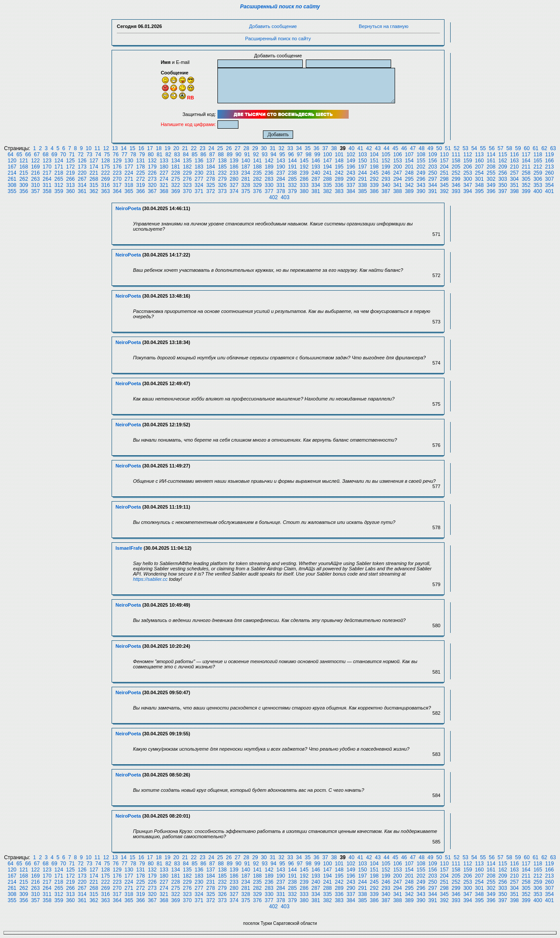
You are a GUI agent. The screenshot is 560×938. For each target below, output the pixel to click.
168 (24, 167)
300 (468, 179)
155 (421, 161)
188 (257, 167)
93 (264, 155)
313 (70, 185)
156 (433, 161)
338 (363, 185)
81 (159, 155)
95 (282, 155)
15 (132, 148)
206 (468, 167)
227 (164, 173)
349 (491, 185)
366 (140, 191)
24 (211, 148)
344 (433, 185)
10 (89, 148)
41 (360, 148)
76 (116, 155)
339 (374, 185)
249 (421, 173)
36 (317, 148)
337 (351, 185)
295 (409, 179)
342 (409, 185)
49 (430, 148)
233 (234, 173)
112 (468, 155)
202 (421, 167)
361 (82, 191)
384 (351, 191)
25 (220, 148)
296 (421, 179)
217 (47, 173)
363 (105, 191)
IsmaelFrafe (129, 548)
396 (491, 191)
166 (549, 161)
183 (199, 167)
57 (500, 148)
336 (339, 185)
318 (129, 185)
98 (308, 155)
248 (409, 173)
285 (292, 179)
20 (176, 148)
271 (129, 179)
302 (491, 179)
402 (273, 197)
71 (72, 155)
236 (269, 173)
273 (152, 179)
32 (281, 148)
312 (59, 185)
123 (47, 161)
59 (518, 148)
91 (247, 155)
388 (398, 191)
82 (168, 155)
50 (439, 148)
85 (194, 155)
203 (433, 167)
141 (257, 161)
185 (222, 167)
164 (526, 161)
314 (82, 185)
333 (304, 185)
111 (456, 155)
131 (140, 161)
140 (246, 161)
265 (59, 179)
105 (386, 155)
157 (444, 161)
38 (334, 148)
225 (140, 173)
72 (81, 155)
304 (514, 179)
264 (47, 179)
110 (444, 155)
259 (538, 173)
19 (167, 148)
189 (269, 167)
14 (124, 148)
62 (544, 148)
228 (175, 173)
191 (292, 167)
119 (549, 155)
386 (374, 191)
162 (503, 161)
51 (448, 148)
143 (281, 161)
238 (292, 173)
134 (175, 161)
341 (398, 185)
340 (386, 185)
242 (339, 173)
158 (456, 161)
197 (363, 167)
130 (129, 161)
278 (210, 179)
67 (37, 155)
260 (549, 173)
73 (89, 155)
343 (421, 185)
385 (363, 191)
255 (491, 173)
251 (444, 173)
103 (363, 155)
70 (63, 155)
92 (256, 155)
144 (292, 161)
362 (94, 191)
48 (422, 148)
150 (363, 161)
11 (97, 148)
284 (281, 179)
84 (186, 155)
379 (292, 191)
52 (457, 148)
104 (374, 155)
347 (468, 185)
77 (124, 155)
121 (24, 161)
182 (187, 167)
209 (503, 167)
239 (304, 173)
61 (535, 148)
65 (19, 155)
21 (185, 148)
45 (395, 148)
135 (187, 161)
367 (152, 191)
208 (491, 167)
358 (47, 191)
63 (553, 148)
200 (398, 167)
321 (164, 185)
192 (304, 167)
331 (281, 185)
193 (316, 167)
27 (237, 148)
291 (363, 179)
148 (339, 161)
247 (398, 173)
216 (35, 173)
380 (304, 191)
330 (269, 185)
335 (327, 185)
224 (129, 173)
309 (24, 185)
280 (234, 179)
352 (526, 185)
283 (269, 179)
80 (151, 155)
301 (479, 179)
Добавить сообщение (273, 26)
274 (164, 179)
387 (386, 191)
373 (222, 191)
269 (105, 179)
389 (409, 191)
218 (59, 173)
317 (117, 185)
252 (456, 173)
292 (374, 179)
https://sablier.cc (150, 579)
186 (234, 167)
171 (59, 167)
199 (386, 167)
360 (70, 191)
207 (479, 167)
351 (514, 185)
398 (514, 191)
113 (479, 155)
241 (327, 173)
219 (70, 173)
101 (339, 155)
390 (421, 191)
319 (140, 185)
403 (285, 197)
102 (351, 155)
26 (229, 148)
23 (202, 148)
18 (159, 148)
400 (538, 191)
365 (129, 191)
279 (222, 179)
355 (12, 191)
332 (292, 185)
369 (175, 191)
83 (177, 155)
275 (175, 179)
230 (199, 173)
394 (468, 191)
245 (374, 173)
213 (549, 167)
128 (105, 161)
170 (47, 167)
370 (187, 191)
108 (421, 155)
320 (152, 185)
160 (479, 161)
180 (164, 167)
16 (141, 148)
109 (433, 155)
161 (491, 161)
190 (281, 167)
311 (47, 185)
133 (164, 161)
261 (12, 179)
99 (317, 155)
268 (94, 179)
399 (526, 191)
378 (281, 191)
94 (273, 155)
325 (210, 185)
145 (304, 161)
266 (70, 179)
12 (106, 148)
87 (212, 155)
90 (238, 155)
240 (316, 173)
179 (152, 167)
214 (12, 173)
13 (115, 148)
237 (281, 173)
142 (269, 161)
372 (210, 191)
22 (194, 148)
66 (28, 155)
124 (59, 161)
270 (117, 179)
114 (491, 155)
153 (398, 161)
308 (12, 185)
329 (257, 185)
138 (222, 161)
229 (187, 173)
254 (479, 173)
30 (264, 148)
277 (199, 179)
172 (70, 167)
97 (299, 155)
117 (526, 155)
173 (82, 167)
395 (479, 191)
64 (10, 155)
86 (203, 155)
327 (234, 185)
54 (474, 148)
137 (210, 161)
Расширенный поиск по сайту (280, 7)
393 (456, 191)
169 (35, 167)
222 (105, 173)
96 (291, 155)
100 (328, 155)
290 (351, 179)
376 (257, 191)
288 (327, 179)
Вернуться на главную (384, 26)
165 (538, 161)
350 (503, 185)
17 (150, 148)
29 (255, 148)
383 (339, 191)
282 (257, 179)
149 (351, 161)
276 (187, 179)
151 (374, 161)
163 (514, 161)
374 (234, 191)
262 (24, 179)
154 (409, 161)
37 (325, 148)
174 (94, 167)
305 (526, 179)
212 (538, 167)
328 (246, 185)
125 (70, 161)
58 (509, 148)
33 (290, 148)
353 (538, 185)
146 (316, 161)
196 (351, 167)
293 (386, 179)
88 (221, 155)
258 (526, 173)
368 (164, 191)
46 (404, 148)
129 (117, 161)
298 (444, 179)
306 (538, 179)
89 (229, 155)
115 (503, 155)
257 (514, 173)
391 (433, 191)
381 (316, 191)
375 (246, 191)
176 (117, 167)
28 (246, 148)
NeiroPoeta (128, 208)
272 (140, 179)
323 (187, 185)
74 (98, 155)
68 (46, 155)
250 (433, 173)
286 (304, 179)
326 (222, 185)
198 (374, 167)
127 (94, 161)
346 (456, 185)
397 (503, 191)
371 (199, 191)
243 (351, 173)
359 (59, 191)
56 (492, 148)
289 (339, 179)
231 (210, 173)
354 (549, 185)
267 (82, 179)
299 (456, 179)
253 (468, 173)
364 (117, 191)
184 (210, 167)
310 (35, 185)
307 (549, 179)
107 (409, 155)
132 (152, 161)
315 (94, 185)
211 (526, 167)
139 (234, 161)
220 (82, 173)
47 (413, 148)
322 (175, 185)
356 (24, 191)
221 (94, 173)
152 (386, 161)
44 (387, 148)
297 (433, 179)
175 (105, 167)
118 (538, 155)
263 (35, 179)
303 (503, 179)
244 (363, 173)
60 (527, 148)
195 (339, 167)
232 (222, 173)
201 (409, 167)
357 (35, 191)
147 (327, 161)
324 (199, 185)
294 (398, 179)
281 (246, 179)
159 (468, 161)
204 (444, 167)
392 (444, 191)
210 (514, 167)
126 (82, 161)
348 (479, 185)
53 (465, 148)
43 (378, 148)
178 (140, 167)
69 (54, 155)
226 (152, 173)
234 (246, 173)
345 (444, 185)
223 (117, 173)
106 (398, 155)
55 (483, 148)
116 (514, 155)
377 (269, 191)
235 (257, 173)
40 (352, 148)
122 (35, 161)
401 (549, 191)
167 (12, 167)
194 (327, 167)
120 (12, 161)
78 (133, 155)
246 (386, 173)
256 (503, 173)
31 (272, 148)
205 (456, 167)
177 (129, 167)
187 (246, 167)
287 (316, 179)
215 (24, 173)
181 (175, 167)
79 (142, 155)
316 (105, 185)
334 (316, 185)
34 (299, 148)
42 (369, 148)
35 (308, 148)
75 (107, 155)
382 (327, 191)
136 (199, 161)
